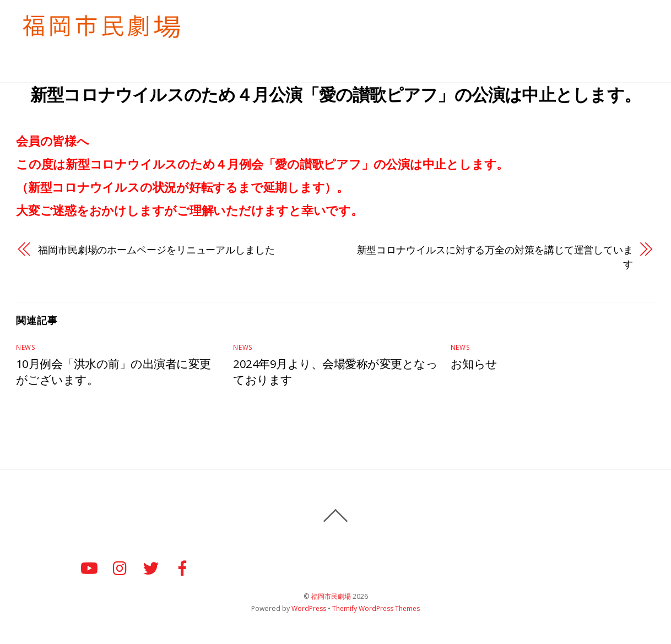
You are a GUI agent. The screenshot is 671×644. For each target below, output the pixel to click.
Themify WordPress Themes (377, 610)
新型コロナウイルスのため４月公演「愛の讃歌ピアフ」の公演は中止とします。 (335, 94)
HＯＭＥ (371, 21)
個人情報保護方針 (614, 21)
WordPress (308, 610)
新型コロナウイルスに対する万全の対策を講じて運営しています (495, 258)
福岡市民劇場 (331, 597)
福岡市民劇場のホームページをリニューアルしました (156, 250)
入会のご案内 (426, 21)
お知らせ (549, 21)
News (25, 348)
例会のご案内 (492, 21)
